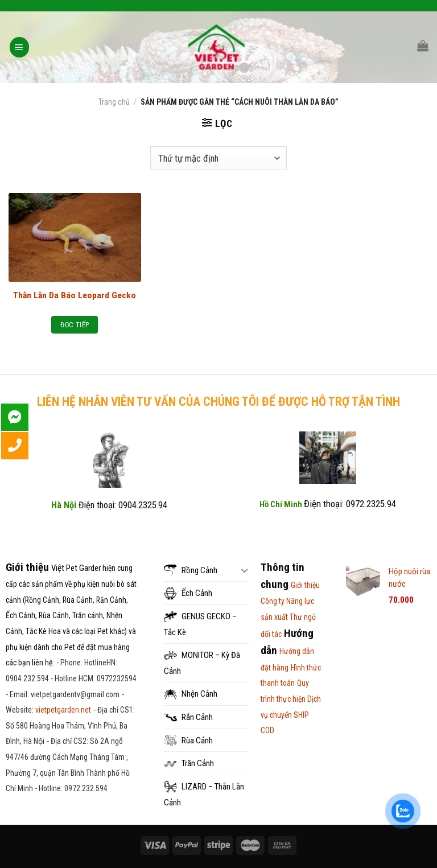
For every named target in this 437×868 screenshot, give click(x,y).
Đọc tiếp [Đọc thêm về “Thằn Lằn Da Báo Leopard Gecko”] (75, 325)
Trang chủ (114, 102)
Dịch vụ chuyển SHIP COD (291, 715)
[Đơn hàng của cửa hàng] (218, 158)
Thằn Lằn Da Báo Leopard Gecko (75, 295)
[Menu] (20, 47)
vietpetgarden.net (63, 710)
